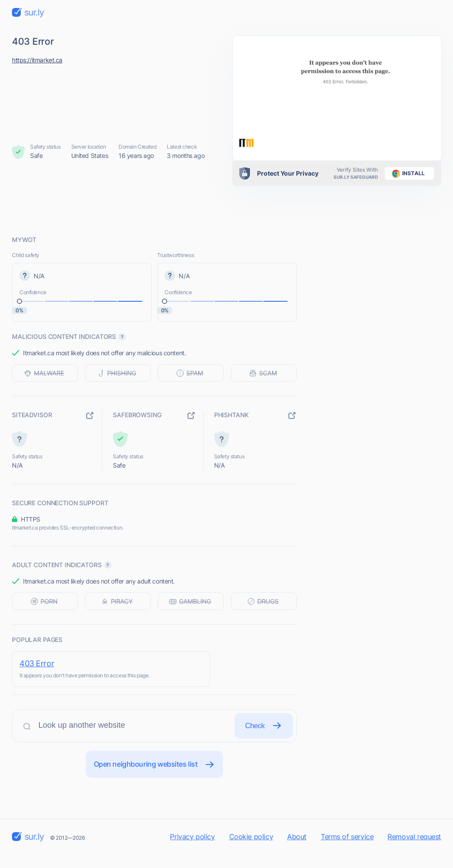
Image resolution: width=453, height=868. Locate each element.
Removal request (414, 852)
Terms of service (347, 852)
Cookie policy (251, 852)
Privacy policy (192, 852)
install (407, 173)
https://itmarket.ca (37, 60)
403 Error (37, 663)
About (297, 852)
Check (261, 736)
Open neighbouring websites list (155, 779)
